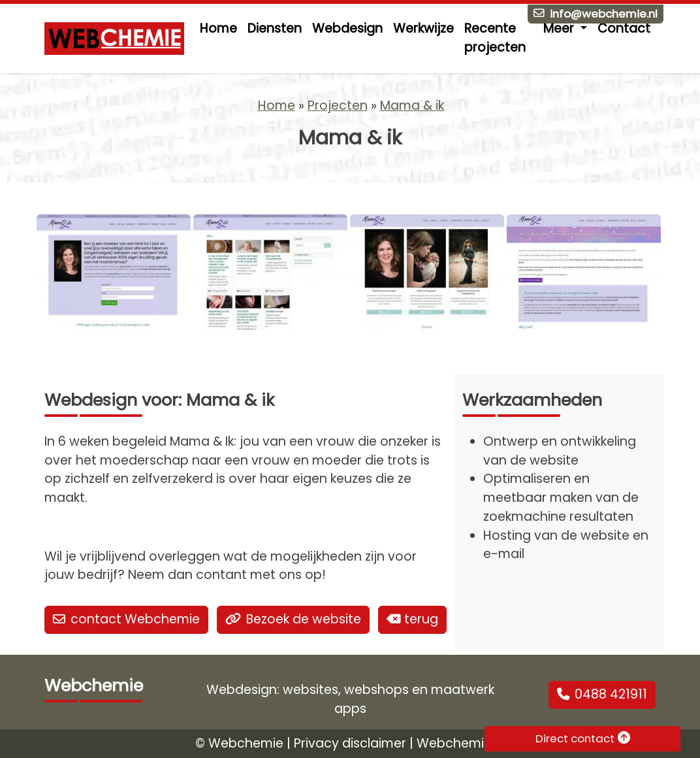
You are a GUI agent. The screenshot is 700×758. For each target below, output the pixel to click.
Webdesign (347, 28)
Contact (624, 28)
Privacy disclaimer (350, 743)
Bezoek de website (293, 619)
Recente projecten (495, 38)
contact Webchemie (126, 619)
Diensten (275, 28)
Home (218, 28)
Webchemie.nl (461, 743)
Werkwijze (423, 28)
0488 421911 (602, 694)
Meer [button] (560, 28)
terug (412, 619)
